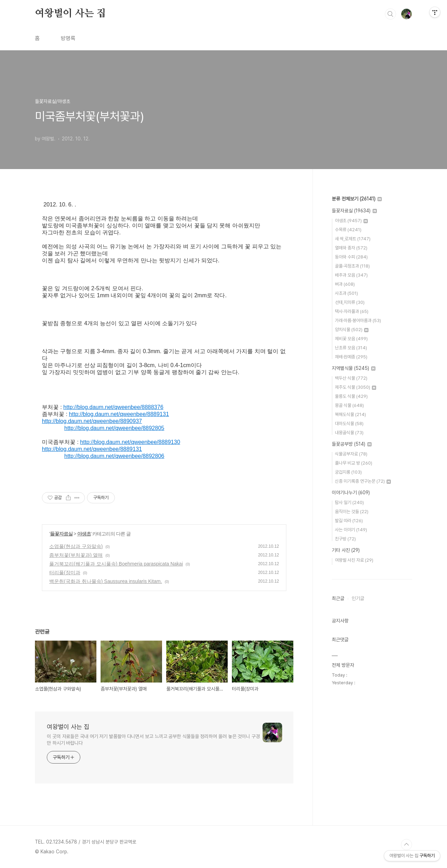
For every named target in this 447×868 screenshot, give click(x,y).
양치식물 (352, 330)
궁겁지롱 (348, 472)
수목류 (348, 230)
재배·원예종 (351, 357)
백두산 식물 (351, 378)
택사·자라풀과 (352, 311)
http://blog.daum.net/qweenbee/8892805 (114, 428)
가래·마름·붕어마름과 (358, 320)
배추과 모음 (351, 275)
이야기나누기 (351, 493)
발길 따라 (349, 521)
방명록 (68, 38)
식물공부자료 (351, 454)
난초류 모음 (351, 348)
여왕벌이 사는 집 (70, 14)
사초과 (346, 293)
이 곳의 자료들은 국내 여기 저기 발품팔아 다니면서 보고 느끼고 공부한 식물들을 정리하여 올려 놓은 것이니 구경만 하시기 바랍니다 (153, 740)
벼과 (345, 284)
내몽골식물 (349, 433)
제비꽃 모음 (351, 339)
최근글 (338, 598)
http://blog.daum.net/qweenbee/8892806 (114, 456)
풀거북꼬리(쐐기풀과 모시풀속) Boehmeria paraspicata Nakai (116, 564)
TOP (406, 845)
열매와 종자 (351, 248)
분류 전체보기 (357, 199)
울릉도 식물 (351, 396)
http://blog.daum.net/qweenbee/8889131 (119, 414)
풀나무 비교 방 (354, 463)
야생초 (84, 534)
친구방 (345, 539)
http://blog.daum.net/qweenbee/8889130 (130, 442)
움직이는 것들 (352, 512)
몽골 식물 (349, 405)
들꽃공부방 (352, 444)
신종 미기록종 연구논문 (363, 481)
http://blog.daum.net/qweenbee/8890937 (92, 421)
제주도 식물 (356, 387)
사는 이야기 (351, 530)
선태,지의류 (350, 302)
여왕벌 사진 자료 (354, 560)
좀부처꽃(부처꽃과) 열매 (76, 555)
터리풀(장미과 (65, 572)
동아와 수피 (351, 257)
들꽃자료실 (61, 534)
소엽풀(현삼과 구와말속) (76, 546)
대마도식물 (349, 424)
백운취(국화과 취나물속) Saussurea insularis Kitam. (106, 581)
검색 (390, 14)
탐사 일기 (349, 502)
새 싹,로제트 (353, 239)
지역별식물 (354, 368)
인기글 (358, 598)
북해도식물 (350, 414)
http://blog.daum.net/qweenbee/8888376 (113, 407)
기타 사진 (346, 550)
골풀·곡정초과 (352, 266)
